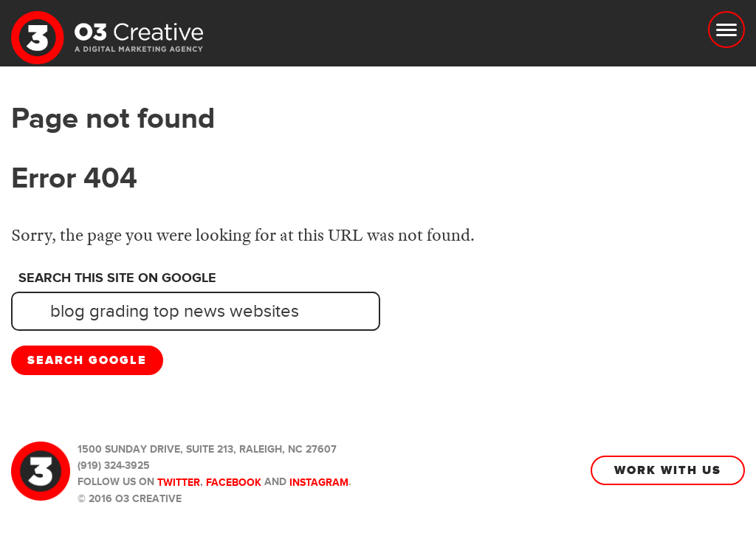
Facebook (234, 483)
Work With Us (668, 470)
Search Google (87, 360)
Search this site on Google (117, 278)
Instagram (319, 483)
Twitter (179, 483)
